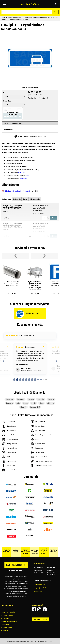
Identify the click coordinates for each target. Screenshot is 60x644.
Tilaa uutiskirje (40, 619)
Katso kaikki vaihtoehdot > (13, 123)
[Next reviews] (56, 361)
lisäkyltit (41, 403)
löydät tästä (23, 179)
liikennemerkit (21, 399)
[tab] (6, 199)
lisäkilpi (18, 403)
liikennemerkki (10, 399)
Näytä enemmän (23, 365)
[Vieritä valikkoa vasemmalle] (15, 256)
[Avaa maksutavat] (30, 130)
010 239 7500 (42, 136)
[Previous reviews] (4, 361)
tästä (28, 176)
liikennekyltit (9, 403)
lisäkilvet (26, 403)
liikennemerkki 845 (35, 407)
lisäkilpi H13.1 (51, 403)
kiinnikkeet (22, 172)
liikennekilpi (31, 399)
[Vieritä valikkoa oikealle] (45, 256)
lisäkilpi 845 (23, 407)
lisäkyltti (33, 403)
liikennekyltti (51, 399)
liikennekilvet (41, 399)
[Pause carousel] (30, 383)
